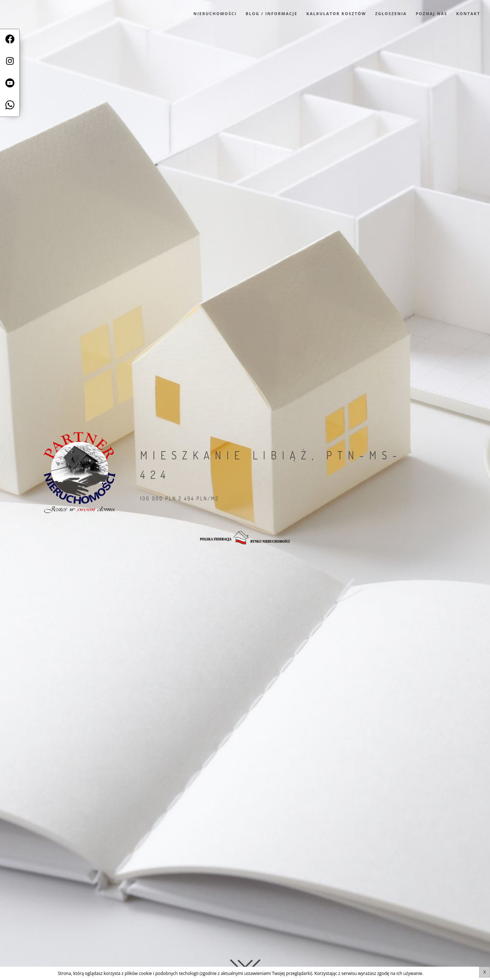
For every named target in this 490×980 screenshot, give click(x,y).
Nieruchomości (215, 13)
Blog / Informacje (271, 13)
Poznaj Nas (431, 13)
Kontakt (468, 13)
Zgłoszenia (391, 13)
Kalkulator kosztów (336, 13)
